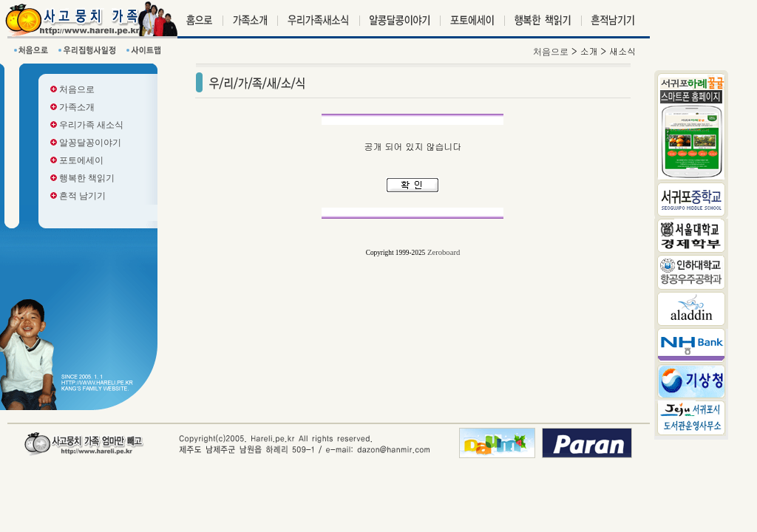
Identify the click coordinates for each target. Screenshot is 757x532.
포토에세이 (77, 160)
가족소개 (72, 107)
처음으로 (72, 89)
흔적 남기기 (78, 196)
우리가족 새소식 (87, 125)
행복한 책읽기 (82, 178)
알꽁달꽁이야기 (86, 143)
